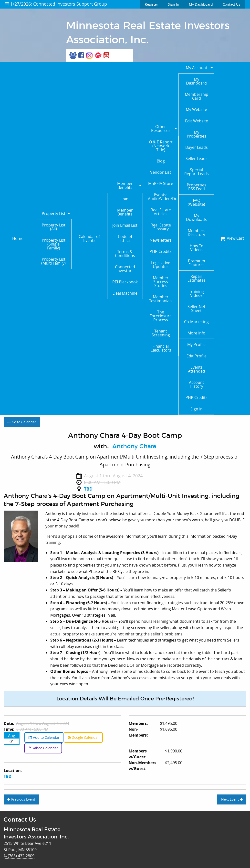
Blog (161, 161)
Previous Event (21, 799)
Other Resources (161, 129)
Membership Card (197, 96)
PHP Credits (161, 251)
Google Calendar (83, 737)
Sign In (174, 4)
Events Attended (197, 369)
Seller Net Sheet (196, 309)
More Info (196, 333)
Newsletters (161, 240)
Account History (197, 384)
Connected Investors (125, 269)
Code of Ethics (125, 238)
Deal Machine (125, 293)
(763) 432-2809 (19, 856)
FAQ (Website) (196, 202)
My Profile (196, 344)
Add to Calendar (44, 737)
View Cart (232, 238)
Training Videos (196, 293)
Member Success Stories (161, 282)
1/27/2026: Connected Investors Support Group (56, 4)
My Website (196, 109)
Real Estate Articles (161, 212)
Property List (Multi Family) (53, 261)
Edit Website (197, 121)
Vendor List (161, 172)
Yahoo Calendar (43, 748)
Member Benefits (125, 185)
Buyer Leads (197, 147)
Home (18, 238)
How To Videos (197, 248)
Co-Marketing (196, 322)
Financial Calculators (161, 348)
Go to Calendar (22, 422)
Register (151, 4)
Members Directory (197, 233)
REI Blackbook (125, 282)
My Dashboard (201, 4)
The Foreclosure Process (161, 316)
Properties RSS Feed (197, 187)
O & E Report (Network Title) (161, 146)
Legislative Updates (161, 265)
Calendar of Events (89, 238)
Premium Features (197, 263)
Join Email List (125, 225)
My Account (197, 68)
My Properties (197, 134)
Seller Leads (197, 159)
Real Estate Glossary (161, 227)
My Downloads (196, 217)
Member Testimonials (161, 299)
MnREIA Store (161, 183)
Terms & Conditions (125, 254)
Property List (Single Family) (54, 244)
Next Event (232, 799)
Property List (54, 214)
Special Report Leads (197, 172)
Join (125, 199)
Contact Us (231, 4)
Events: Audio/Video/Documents (163, 197)
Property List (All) (54, 227)
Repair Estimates (197, 278)
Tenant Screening (161, 333)
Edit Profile (197, 356)
